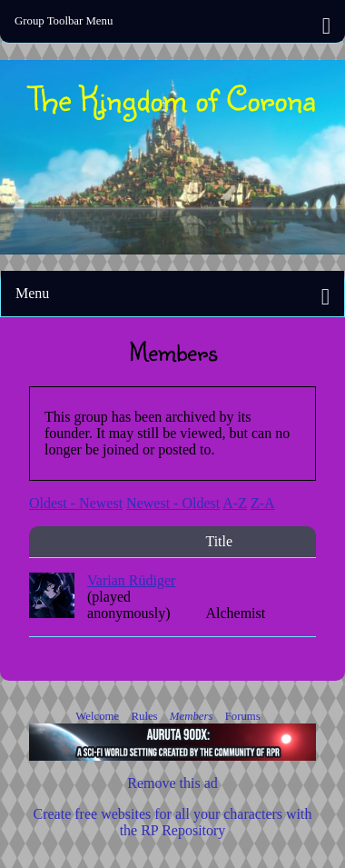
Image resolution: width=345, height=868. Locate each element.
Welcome (99, 716)
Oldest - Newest (76, 503)
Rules (145, 716)
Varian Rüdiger (131, 580)
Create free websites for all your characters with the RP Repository (173, 822)
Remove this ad (172, 783)
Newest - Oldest (173, 503)
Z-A (263, 503)
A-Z (235, 503)
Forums (243, 716)
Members (193, 716)
